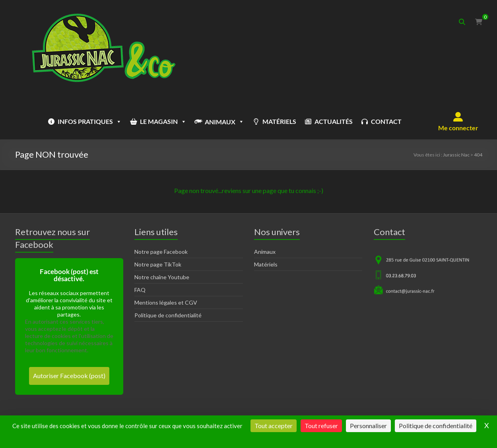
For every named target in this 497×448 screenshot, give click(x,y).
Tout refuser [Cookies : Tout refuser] (321, 426)
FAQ (140, 290)
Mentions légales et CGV (166, 302)
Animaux (265, 252)
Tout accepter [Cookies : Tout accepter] (274, 426)
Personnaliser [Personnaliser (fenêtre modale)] (368, 426)
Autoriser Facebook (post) (69, 376)
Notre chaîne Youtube (162, 277)
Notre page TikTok (158, 264)
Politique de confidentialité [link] (436, 426)
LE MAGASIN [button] (163, 122)
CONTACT (386, 121)
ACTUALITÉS (334, 121)
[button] (458, 122)
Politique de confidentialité (168, 315)
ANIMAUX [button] (224, 122)
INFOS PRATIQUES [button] (90, 122)
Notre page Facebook (161, 252)
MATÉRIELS (279, 121)
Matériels (266, 264)
